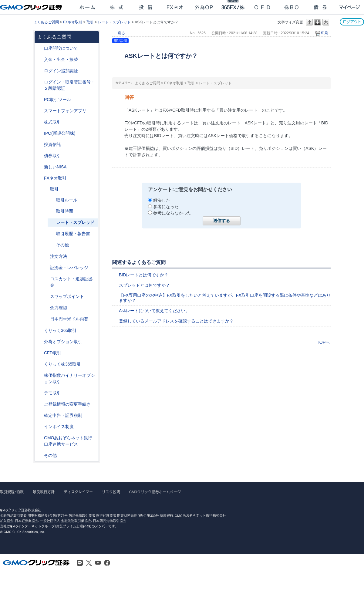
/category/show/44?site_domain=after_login (40, 456)
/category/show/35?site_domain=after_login (40, 331)
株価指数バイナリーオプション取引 (69, 378)
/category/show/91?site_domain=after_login (40, 48)
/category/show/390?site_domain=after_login (40, 427)
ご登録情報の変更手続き (67, 404)
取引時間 (65, 211)
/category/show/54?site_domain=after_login (40, 82)
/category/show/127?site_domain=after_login (40, 415)
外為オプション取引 (63, 342)
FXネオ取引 (73, 22)
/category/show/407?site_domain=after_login (40, 364)
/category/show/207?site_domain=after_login (40, 100)
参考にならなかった (172, 213)
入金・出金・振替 (61, 59)
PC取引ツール (57, 100)
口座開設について (61, 48)
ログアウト (352, 22)
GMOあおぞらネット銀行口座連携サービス (68, 441)
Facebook (107, 563)
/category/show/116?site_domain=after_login (40, 145)
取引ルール (67, 200)
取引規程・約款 (12, 492)
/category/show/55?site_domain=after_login (40, 60)
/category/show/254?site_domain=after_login (46, 257)
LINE (80, 563)
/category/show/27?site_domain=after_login (46, 279)
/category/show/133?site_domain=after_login (40, 375)
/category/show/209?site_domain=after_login (40, 393)
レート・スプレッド (114, 22)
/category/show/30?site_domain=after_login (46, 189)
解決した (162, 200)
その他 (62, 245)
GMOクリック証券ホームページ (155, 492)
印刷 (325, 33)
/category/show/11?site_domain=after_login (40, 353)
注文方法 (59, 256)
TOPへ (323, 342)
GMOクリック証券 (32, 7)
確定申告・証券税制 (63, 415)
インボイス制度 (59, 427)
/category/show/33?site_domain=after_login (46, 268)
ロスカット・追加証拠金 (71, 282)
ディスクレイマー (78, 492)
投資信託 (52, 144)
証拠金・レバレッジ (69, 268)
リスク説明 (111, 492)
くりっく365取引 (60, 330)
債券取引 (52, 156)
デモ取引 (52, 393)
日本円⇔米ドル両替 (69, 319)
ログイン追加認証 (61, 71)
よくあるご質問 (46, 22)
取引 (90, 22)
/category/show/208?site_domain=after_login (40, 111)
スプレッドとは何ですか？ (144, 285)
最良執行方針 (44, 492)
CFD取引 (53, 353)
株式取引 (52, 122)
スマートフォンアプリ (65, 111)
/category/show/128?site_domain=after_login (40, 438)
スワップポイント (67, 296)
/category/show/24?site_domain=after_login (40, 178)
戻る (121, 33)
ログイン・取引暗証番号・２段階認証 (69, 85)
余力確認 (59, 308)
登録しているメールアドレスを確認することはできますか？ (176, 321)
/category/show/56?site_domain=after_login (40, 404)
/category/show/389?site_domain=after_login (40, 156)
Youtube (98, 563)
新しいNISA (55, 167)
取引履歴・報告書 (73, 234)
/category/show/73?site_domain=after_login (40, 133)
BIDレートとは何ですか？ (144, 275)
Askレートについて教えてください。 (154, 311)
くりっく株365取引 (62, 364)
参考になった (166, 207)
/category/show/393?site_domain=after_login (40, 167)
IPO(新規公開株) (60, 133)
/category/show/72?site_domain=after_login (40, 122)
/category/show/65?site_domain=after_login (40, 342)
